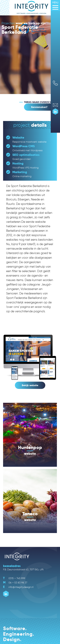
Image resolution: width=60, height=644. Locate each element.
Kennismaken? (39, 107)
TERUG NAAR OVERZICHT (39, 102)
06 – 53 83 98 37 (15, 583)
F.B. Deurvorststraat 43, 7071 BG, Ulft (23, 569)
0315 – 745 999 (14, 578)
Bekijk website (30, 385)
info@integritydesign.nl (18, 587)
